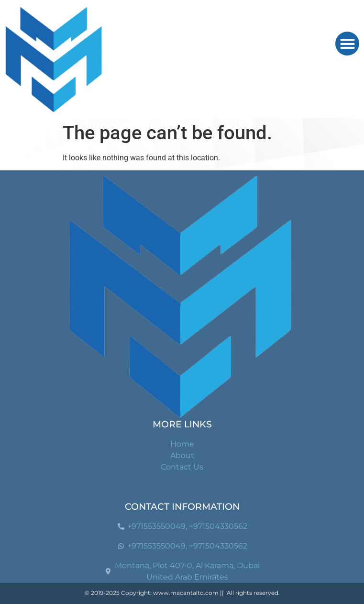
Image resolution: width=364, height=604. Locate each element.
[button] (347, 44)
